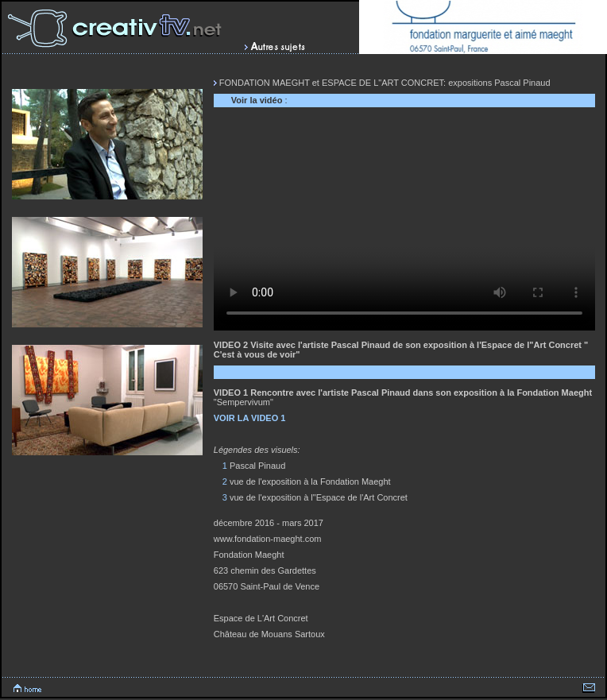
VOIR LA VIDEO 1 (250, 418)
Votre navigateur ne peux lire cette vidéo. (404, 223)
